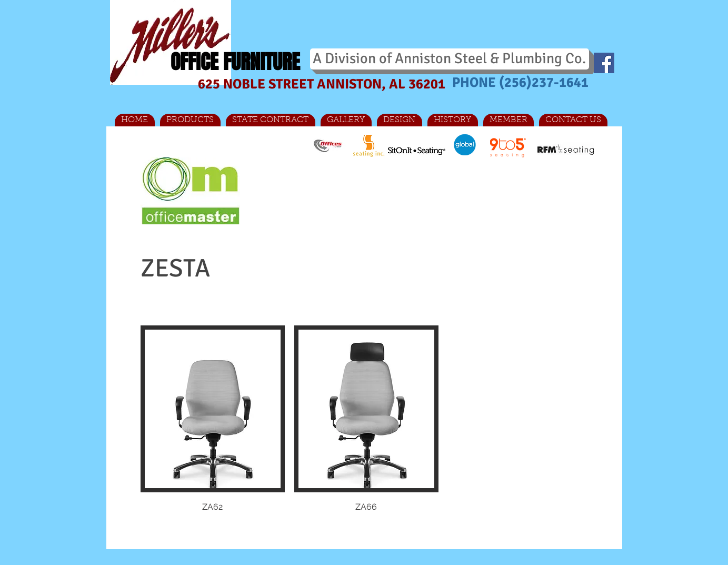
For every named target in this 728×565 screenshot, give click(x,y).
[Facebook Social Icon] (604, 63)
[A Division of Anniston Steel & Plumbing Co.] (450, 59)
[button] (213, 431)
